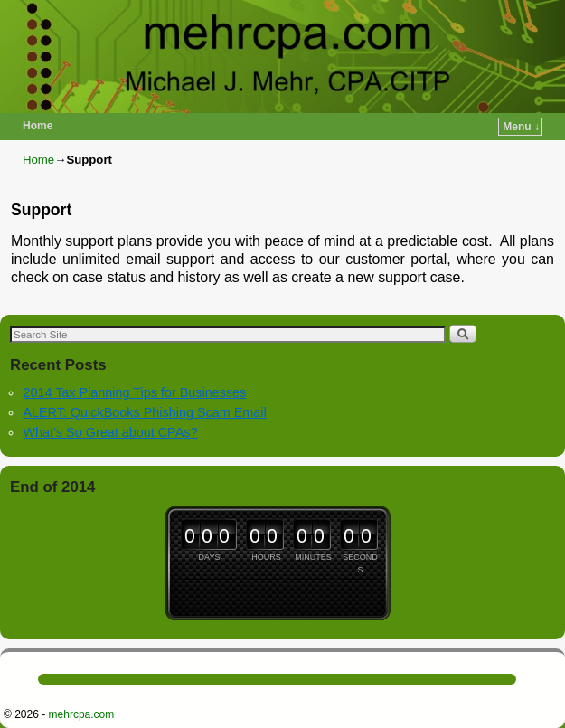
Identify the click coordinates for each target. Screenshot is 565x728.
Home (38, 126)
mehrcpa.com (82, 714)
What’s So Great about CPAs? (110, 432)
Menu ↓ (521, 127)
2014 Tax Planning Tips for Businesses (134, 392)
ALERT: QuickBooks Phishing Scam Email (144, 412)
